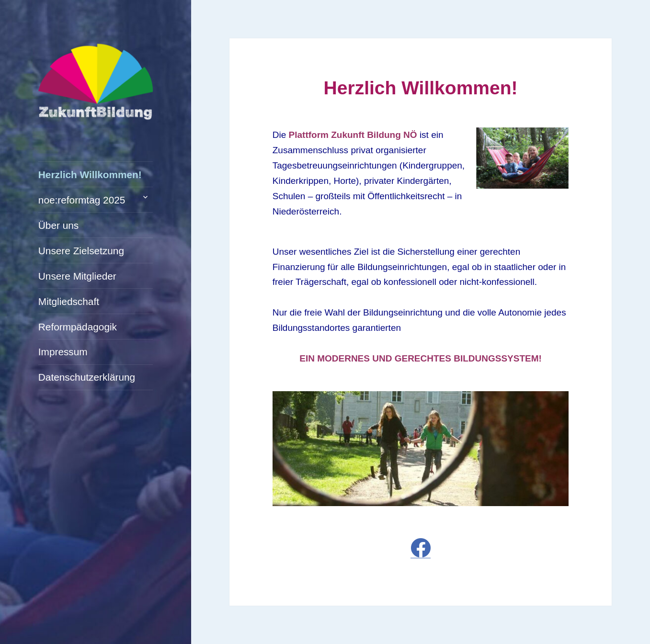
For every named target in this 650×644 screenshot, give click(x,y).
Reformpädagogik (78, 327)
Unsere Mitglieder (77, 276)
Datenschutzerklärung (87, 377)
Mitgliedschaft (69, 301)
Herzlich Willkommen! (90, 175)
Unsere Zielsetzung (81, 251)
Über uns (58, 225)
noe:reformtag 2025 (82, 200)
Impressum (63, 352)
